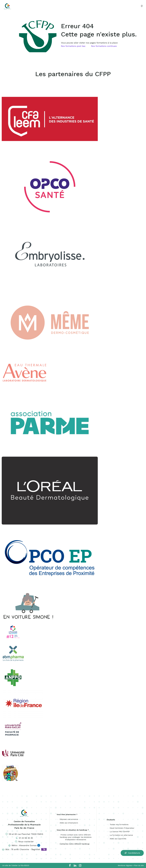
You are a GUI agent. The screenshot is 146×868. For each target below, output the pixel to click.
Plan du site (139, 865)
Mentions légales (125, 865)
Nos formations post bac (73, 46)
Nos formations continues (104, 46)
